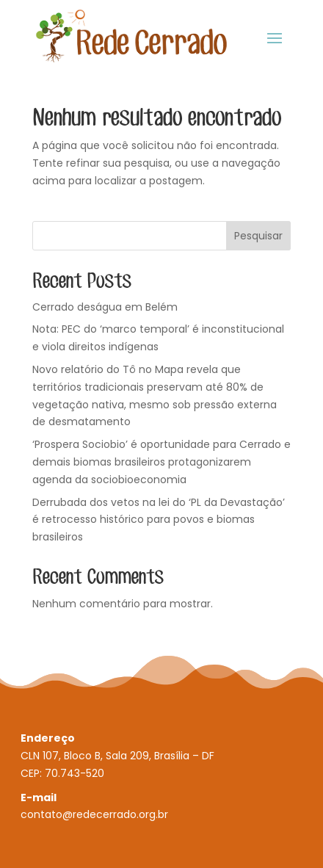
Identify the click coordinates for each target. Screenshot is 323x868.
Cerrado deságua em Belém (105, 307)
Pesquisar (258, 236)
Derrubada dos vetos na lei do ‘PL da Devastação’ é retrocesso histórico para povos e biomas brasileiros (159, 520)
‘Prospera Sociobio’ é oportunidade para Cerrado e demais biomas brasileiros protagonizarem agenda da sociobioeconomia (161, 462)
